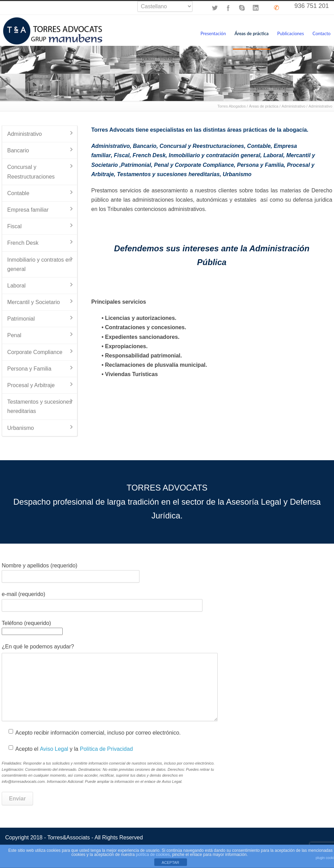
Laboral (273, 155)
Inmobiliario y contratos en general (39, 264)
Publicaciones (291, 33)
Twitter (215, 8)
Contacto (322, 33)
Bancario (145, 146)
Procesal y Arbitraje (31, 385)
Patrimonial (136, 165)
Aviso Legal (54, 749)
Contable (259, 146)
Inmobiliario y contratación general (215, 155)
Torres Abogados (232, 106)
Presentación (213, 33)
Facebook (228, 8)
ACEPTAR (170, 862)
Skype (242, 8)
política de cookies (153, 855)
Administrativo (294, 106)
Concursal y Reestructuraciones (202, 146)
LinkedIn (256, 8)
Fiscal (122, 155)
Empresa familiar (28, 210)
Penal (14, 335)
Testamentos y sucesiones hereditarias (168, 174)
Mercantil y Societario (34, 302)
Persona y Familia (260, 165)
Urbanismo (237, 174)
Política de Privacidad (106, 749)
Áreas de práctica (252, 33)
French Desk (149, 155)
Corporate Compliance (35, 352)
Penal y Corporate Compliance (194, 165)
